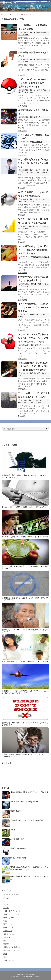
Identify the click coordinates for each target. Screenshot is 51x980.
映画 (5, 941)
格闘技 (6, 944)
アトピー (7, 898)
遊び (31, 92)
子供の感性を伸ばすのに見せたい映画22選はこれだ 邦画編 (25, 661)
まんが (6, 908)
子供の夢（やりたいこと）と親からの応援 (27, 820)
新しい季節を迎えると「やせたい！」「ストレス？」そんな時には (33, 163)
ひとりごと (36, 170)
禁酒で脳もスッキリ (11, 951)
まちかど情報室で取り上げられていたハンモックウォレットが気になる (33, 307)
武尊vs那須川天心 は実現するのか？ (25, 802)
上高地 (13, 830)
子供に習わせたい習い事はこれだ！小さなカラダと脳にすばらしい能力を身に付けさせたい (33, 366)
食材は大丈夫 (9, 960)
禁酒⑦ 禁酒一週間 (18, 858)
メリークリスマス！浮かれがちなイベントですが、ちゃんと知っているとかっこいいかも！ (33, 338)
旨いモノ (7, 937)
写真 (5, 921)
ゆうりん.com (10, 3)
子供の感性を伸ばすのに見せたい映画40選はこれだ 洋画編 (25, 537)
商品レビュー (37, 314)
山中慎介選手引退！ (18, 839)
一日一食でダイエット (41, 90)
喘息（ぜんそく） (10, 927)
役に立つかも (23, 35)
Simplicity (31, 975)
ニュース (7, 901)
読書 (5, 954)
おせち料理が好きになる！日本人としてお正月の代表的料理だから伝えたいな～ (33, 250)
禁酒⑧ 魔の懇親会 (18, 848)
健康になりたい (36, 172)
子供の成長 (36, 373)
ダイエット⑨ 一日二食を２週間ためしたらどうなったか (24, 507)
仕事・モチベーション (41, 32)
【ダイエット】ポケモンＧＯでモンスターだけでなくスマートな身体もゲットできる (33, 83)
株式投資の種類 (16, 811)
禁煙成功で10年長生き (12, 947)
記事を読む (23, 48)
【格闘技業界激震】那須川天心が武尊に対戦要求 (29, 792)
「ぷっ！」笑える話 (11, 895)
